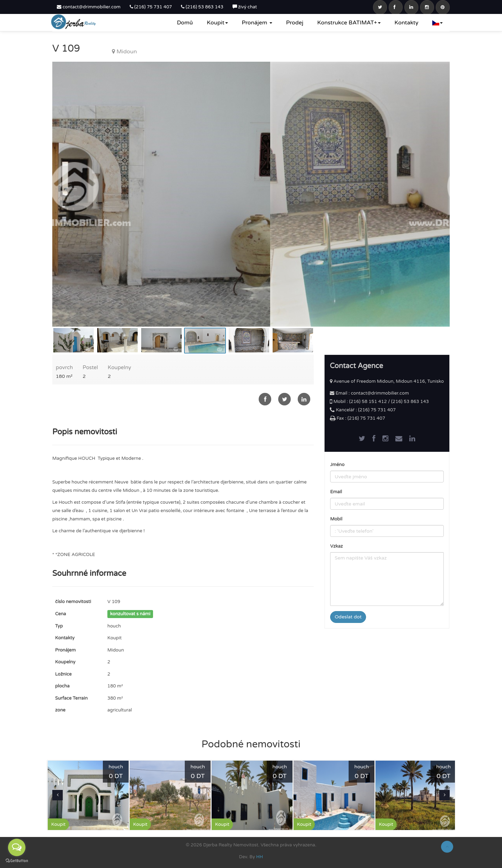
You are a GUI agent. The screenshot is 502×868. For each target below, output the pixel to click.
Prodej (295, 23)
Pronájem (257, 23)
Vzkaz (336, 546)
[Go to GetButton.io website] (17, 861)
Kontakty (406, 23)
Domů (185, 23)
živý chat (245, 7)
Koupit (217, 23)
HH (260, 857)
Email (336, 492)
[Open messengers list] (17, 847)
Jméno (337, 465)
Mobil (336, 519)
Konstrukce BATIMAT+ (349, 23)
